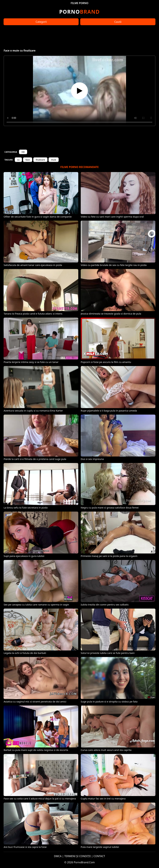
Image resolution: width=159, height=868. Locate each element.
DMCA (58, 856)
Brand (79, 12)
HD (23, 152)
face (28, 160)
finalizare (40, 160)
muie (54, 160)
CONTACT (99, 856)
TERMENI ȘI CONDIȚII (78, 856)
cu (18, 160)
